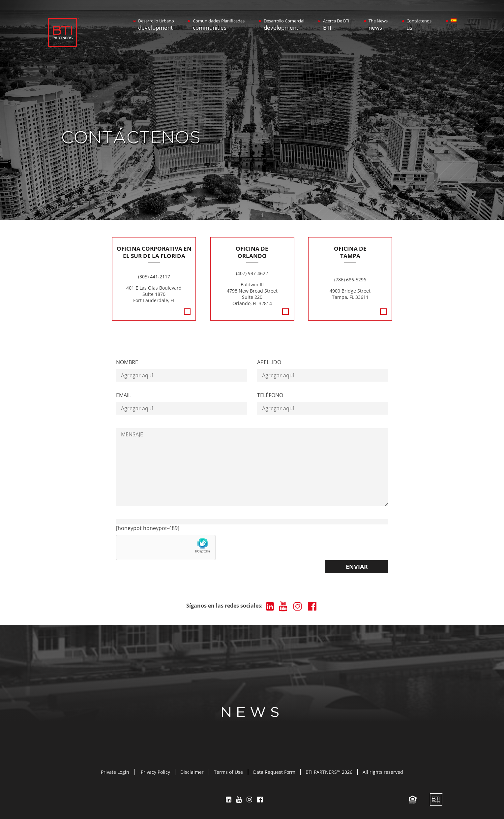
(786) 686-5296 (350, 280)
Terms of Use (228, 772)
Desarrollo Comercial (284, 25)
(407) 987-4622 (252, 273)
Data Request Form (274, 772)
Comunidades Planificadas (219, 25)
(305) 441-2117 (154, 277)
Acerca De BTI (336, 25)
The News (378, 25)
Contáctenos (419, 25)
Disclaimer (192, 772)
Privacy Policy (155, 772)
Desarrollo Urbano (156, 25)
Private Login (115, 772)
